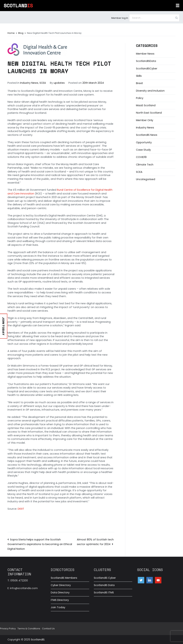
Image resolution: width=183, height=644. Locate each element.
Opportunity (144, 142)
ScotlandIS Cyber (105, 578)
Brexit (139, 83)
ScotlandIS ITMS (104, 592)
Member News (145, 54)
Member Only (145, 120)
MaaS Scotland (146, 105)
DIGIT (21, 509)
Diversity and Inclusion (150, 91)
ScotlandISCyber (147, 69)
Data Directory (60, 592)
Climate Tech (145, 165)
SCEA (43, 83)
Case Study (143, 150)
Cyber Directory (61, 585)
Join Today (58, 607)
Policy (140, 98)
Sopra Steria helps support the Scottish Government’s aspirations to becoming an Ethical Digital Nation (40, 544)
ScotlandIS (38, 640)
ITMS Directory (60, 600)
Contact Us (48, 629)
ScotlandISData (146, 61)
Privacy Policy (8, 629)
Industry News (29, 83)
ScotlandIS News (147, 135)
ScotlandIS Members (64, 578)
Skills (139, 76)
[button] (177, 6)
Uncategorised (146, 179)
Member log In (120, 18)
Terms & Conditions (29, 629)
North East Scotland (149, 113)
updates (59, 83)
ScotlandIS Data (104, 585)
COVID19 (141, 157)
